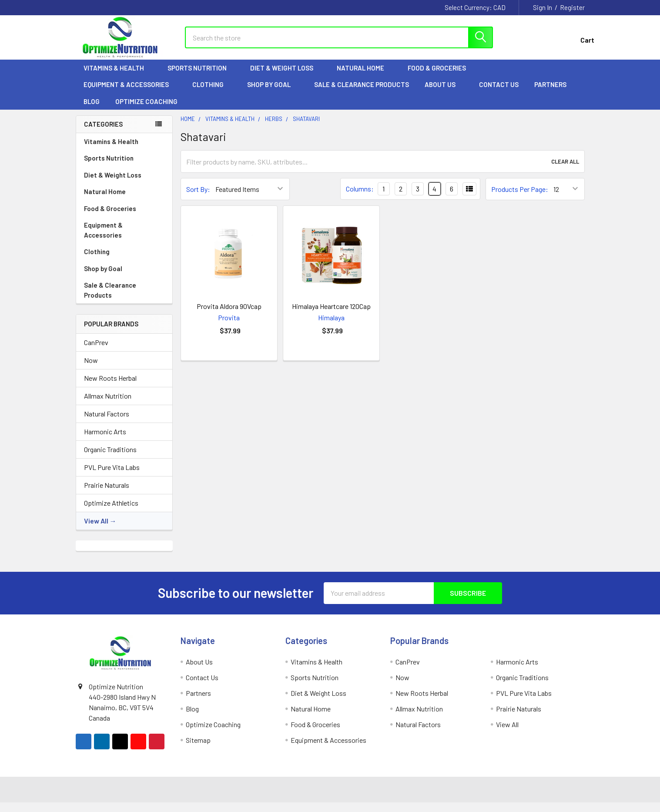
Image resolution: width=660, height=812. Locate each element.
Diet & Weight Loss (286, 75)
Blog (92, 109)
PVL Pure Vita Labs (112, 475)
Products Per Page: (520, 196)
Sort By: (198, 196)
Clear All (565, 169)
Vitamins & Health (118, 75)
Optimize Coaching (146, 109)
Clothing (212, 92)
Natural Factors (107, 421)
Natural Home (364, 75)
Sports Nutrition (201, 75)
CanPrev (96, 350)
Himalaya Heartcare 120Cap (331, 314)
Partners (554, 92)
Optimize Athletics (111, 510)
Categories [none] (103, 131)
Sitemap (198, 747)
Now (91, 367)
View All (96, 528)
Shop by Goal (273, 92)
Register (572, 7)
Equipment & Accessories (130, 92)
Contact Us (499, 92)
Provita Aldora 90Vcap (229, 314)
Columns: (360, 196)
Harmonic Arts (105, 439)
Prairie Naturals (107, 492)
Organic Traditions (110, 457)
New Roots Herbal (110, 385)
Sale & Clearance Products (362, 92)
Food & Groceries (441, 75)
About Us (444, 92)
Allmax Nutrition (108, 403)
